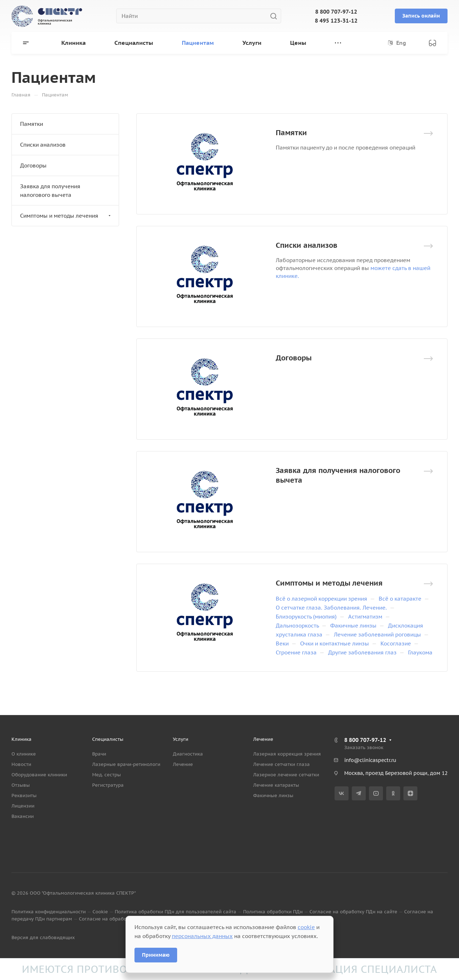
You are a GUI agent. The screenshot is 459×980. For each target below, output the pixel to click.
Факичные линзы (273, 796)
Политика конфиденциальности (49, 912)
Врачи (99, 754)
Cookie (100, 912)
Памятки (291, 133)
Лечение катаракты (276, 785)
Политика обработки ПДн (273, 912)
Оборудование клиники (39, 775)
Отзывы (21, 785)
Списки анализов (307, 245)
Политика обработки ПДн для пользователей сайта (176, 912)
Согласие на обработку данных (116, 919)
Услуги (181, 739)
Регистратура (108, 785)
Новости (21, 764)
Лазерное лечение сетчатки (286, 775)
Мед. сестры (107, 775)
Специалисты (108, 739)
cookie (306, 927)
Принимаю (156, 955)
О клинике (24, 754)
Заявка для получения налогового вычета (50, 191)
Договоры (294, 358)
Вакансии (23, 816)
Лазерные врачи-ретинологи (126, 764)
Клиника (22, 739)
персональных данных (202, 936)
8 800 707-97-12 (336, 12)
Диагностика (188, 754)
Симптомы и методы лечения (329, 583)
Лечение (183, 764)
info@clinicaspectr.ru (370, 760)
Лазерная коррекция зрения (287, 754)
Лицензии (23, 806)
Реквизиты (24, 796)
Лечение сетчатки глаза (281, 764)
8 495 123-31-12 (336, 21)
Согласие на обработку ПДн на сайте (353, 912)
